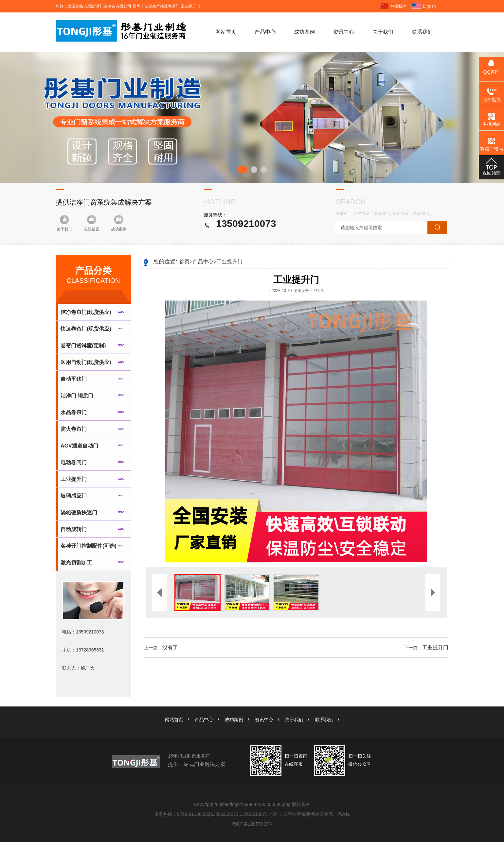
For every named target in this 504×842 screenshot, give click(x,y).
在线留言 (92, 229)
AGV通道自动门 (79, 446)
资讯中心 (344, 32)
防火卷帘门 (74, 429)
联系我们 (422, 32)
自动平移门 (74, 379)
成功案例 (304, 32)
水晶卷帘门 (74, 412)
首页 (186, 261)
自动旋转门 (74, 529)
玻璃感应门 (74, 496)
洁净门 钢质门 (77, 396)
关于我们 (383, 32)
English (429, 6)
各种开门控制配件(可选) (89, 546)
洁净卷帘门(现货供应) (373, 213)
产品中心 (265, 32)
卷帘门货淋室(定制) (83, 346)
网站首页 (226, 32)
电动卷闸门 (74, 462)
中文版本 (399, 6)
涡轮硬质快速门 (79, 513)
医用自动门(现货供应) (86, 362)
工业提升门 (74, 479)
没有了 (170, 647)
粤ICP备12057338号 (252, 824)
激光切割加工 (76, 563)
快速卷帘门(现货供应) (412, 213)
